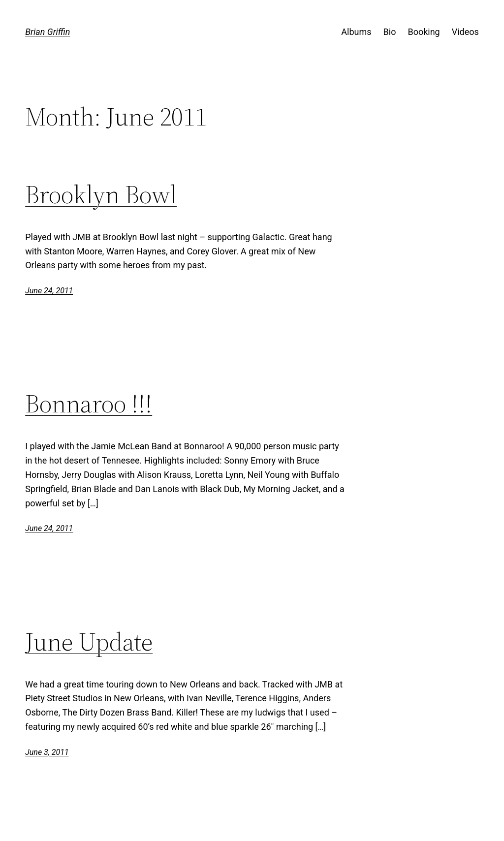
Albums (356, 32)
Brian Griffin (47, 32)
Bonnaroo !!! (89, 404)
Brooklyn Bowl (101, 194)
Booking (424, 32)
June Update (89, 642)
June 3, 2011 (47, 752)
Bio (390, 32)
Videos (465, 32)
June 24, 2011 (49, 291)
